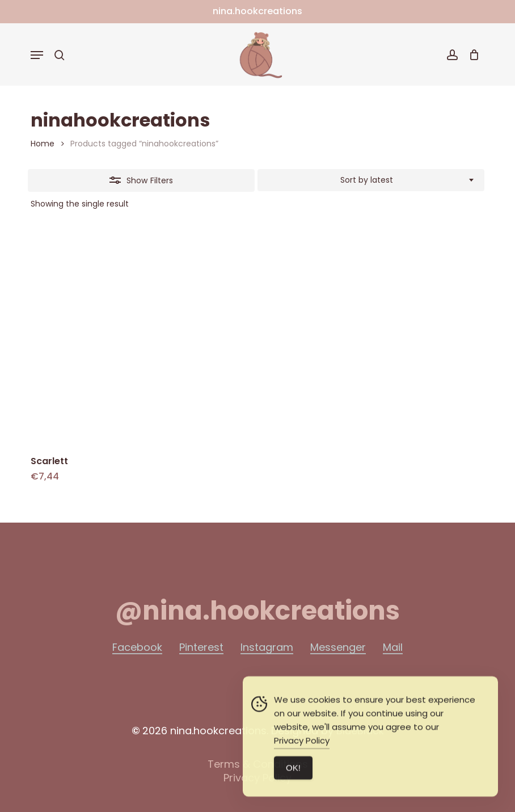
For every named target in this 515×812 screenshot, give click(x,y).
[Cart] (472, 55)
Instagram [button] (267, 647)
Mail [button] (393, 647)
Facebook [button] (137, 647)
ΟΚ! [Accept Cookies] (293, 772)
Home (43, 144)
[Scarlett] (139, 336)
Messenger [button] (338, 647)
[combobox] (371, 180)
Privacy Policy (302, 745)
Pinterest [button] (201, 647)
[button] (37, 55)
